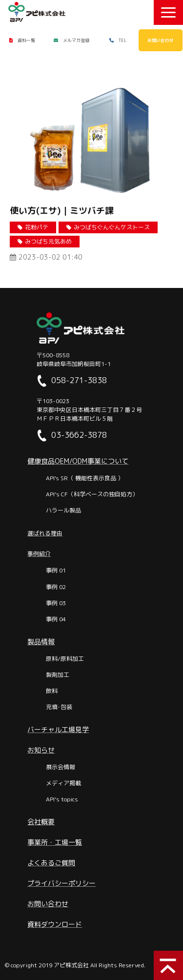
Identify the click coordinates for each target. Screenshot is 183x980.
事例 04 (56, 619)
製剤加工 (58, 675)
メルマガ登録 (76, 40)
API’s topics (62, 799)
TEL (123, 40)
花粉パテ (37, 227)
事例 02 (56, 587)
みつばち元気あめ (48, 241)
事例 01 (56, 570)
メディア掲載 (63, 783)
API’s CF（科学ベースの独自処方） (92, 494)
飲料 (52, 691)
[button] (168, 12)
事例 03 (56, 603)
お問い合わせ (161, 40)
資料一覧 (26, 40)
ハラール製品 (63, 510)
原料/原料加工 (65, 659)
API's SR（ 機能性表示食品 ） (85, 478)
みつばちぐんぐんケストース (112, 227)
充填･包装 (59, 707)
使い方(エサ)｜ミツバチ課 (62, 211)
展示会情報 (61, 767)
